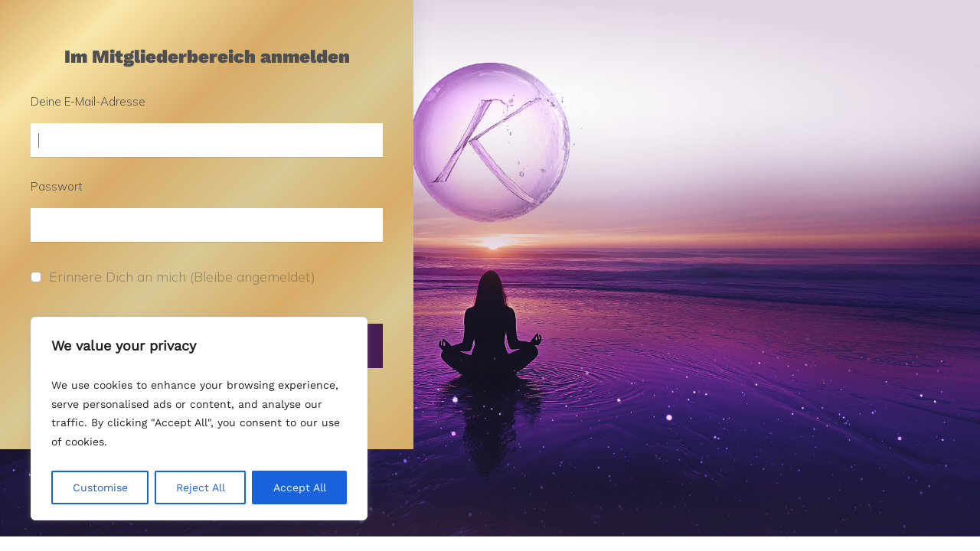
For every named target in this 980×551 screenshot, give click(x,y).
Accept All (300, 487)
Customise (100, 487)
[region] (199, 419)
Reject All (201, 487)
